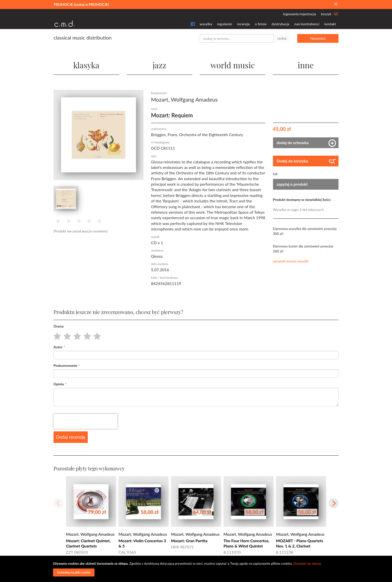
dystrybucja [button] (280, 24)
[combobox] (237, 38)
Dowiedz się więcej (307, 563)
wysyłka (206, 24)
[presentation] (85, 421)
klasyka (86, 65)
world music (233, 65)
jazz (159, 65)
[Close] (336, 4)
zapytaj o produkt (292, 184)
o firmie (261, 24)
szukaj (282, 38)
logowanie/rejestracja (299, 14)
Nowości (318, 38)
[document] (197, 569)
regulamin (224, 24)
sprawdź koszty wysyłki (291, 261)
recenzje (243, 24)
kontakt (330, 24)
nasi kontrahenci (307, 24)
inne (306, 65)
